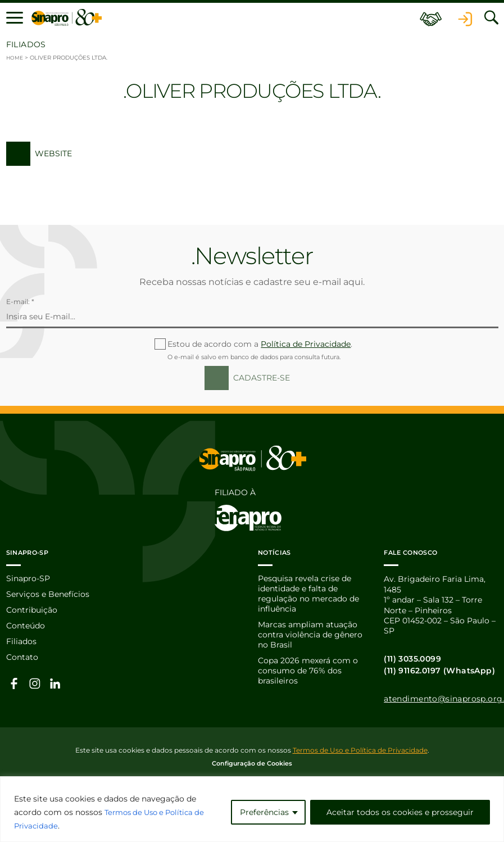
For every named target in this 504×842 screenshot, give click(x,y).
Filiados (21, 644)
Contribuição (32, 612)
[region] (252, 809)
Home (15, 58)
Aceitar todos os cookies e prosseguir (400, 812)
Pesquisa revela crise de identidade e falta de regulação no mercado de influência (308, 595)
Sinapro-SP (28, 580)
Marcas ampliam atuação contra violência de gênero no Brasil (310, 637)
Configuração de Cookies (252, 763)
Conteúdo (26, 627)
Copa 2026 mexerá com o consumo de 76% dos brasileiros (308, 674)
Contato (22, 659)
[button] (15, 18)
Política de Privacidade (306, 344)
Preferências (264, 812)
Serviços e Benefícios (48, 596)
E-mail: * (20, 302)
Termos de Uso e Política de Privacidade (360, 750)
